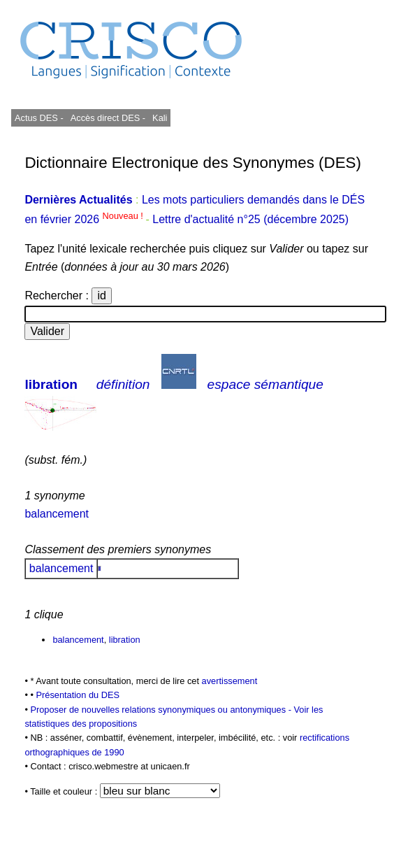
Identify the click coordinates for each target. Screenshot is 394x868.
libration (51, 384)
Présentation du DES (78, 695)
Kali (160, 118)
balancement (57, 514)
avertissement (230, 681)
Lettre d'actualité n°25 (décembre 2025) (250, 219)
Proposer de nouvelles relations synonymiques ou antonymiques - (162, 710)
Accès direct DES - (108, 118)
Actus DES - (39, 118)
